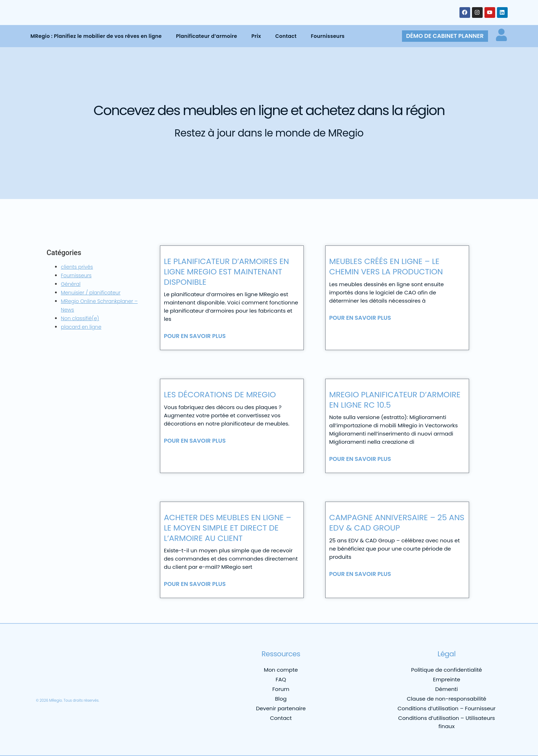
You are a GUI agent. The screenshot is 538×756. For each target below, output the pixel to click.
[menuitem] (46, 683)
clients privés (77, 267)
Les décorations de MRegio (220, 395)
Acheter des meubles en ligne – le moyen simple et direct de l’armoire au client (228, 528)
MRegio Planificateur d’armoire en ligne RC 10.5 (395, 400)
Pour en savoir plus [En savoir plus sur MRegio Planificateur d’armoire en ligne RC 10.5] (360, 459)
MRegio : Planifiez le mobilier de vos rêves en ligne (96, 36)
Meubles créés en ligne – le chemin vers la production (386, 267)
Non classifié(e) (80, 318)
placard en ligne (81, 327)
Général (71, 284)
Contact (286, 36)
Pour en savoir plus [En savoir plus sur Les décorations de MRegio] (195, 441)
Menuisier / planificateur (91, 293)
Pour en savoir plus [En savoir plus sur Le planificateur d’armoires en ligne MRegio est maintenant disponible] (195, 336)
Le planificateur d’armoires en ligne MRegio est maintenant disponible (227, 272)
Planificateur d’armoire (207, 36)
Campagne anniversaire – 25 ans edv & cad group (397, 523)
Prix (256, 36)
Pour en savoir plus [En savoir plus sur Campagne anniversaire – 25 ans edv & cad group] (360, 574)
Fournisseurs (328, 36)
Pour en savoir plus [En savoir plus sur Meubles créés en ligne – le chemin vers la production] (360, 318)
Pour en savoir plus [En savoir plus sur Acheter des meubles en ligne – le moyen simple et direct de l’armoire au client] (195, 584)
